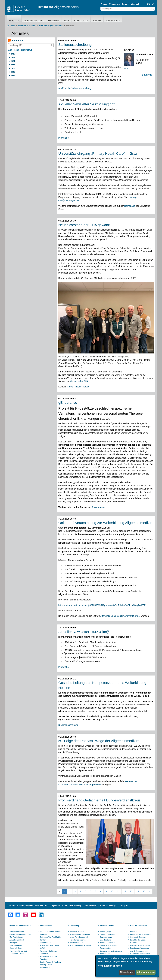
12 (125, 891)
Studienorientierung (107, 934)
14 (138, 891)
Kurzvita (148, 75)
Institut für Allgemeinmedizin (58, 7)
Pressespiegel (81, 21)
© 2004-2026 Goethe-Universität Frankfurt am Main (28, 906)
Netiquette (124, 906)
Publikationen (113, 21)
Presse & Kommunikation (20, 926)
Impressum (56, 906)
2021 (13, 72)
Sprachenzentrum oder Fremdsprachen (49, 958)
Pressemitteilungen (17, 931)
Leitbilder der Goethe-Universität (139, 941)
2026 (13, 54)
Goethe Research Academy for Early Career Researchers (50, 965)
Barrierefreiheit (90, 906)
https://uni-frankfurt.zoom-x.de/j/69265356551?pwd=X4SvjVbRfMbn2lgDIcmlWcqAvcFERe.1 (104, 605)
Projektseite (98, 507)
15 (144, 891)
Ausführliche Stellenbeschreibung (75, 88)
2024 (13, 61)
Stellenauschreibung (68, 725)
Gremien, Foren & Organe (140, 945)
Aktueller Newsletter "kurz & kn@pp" (87, 104)
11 (118, 891)
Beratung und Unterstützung (111, 951)
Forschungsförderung (78, 940)
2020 (13, 76)
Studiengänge (105, 931)
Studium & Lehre (107, 926)
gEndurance (68, 403)
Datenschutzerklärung (72, 906)
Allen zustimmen (146, 972)
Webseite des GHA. (79, 381)
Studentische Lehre (34, 21)
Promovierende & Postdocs (80, 945)
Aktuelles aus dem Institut (20, 50)
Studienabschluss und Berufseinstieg (109, 947)
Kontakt (97, 21)
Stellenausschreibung (75, 45)
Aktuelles (14, 21)
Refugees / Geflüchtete (49, 951)
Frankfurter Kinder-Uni (18, 951)
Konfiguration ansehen (110, 966)
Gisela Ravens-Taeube (78, 387)
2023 (13, 65)
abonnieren (16, 41)
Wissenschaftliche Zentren (80, 934)
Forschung (54, 21)
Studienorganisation (108, 943)
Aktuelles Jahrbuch (17, 940)
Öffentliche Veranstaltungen (20, 934)
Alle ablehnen (127, 972)
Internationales (46, 926)
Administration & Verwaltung (141, 934)
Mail (126, 69)
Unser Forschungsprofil (79, 937)
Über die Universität (138, 926)
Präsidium (134, 931)
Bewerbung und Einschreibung (106, 938)
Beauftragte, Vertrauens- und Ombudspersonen (140, 950)
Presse (104, 4)
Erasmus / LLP (45, 943)
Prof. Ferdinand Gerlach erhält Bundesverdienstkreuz (100, 800)
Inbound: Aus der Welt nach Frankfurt (50, 933)
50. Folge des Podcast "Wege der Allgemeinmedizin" (99, 741)
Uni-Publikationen (16, 937)
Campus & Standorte (138, 937)
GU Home (11, 26)
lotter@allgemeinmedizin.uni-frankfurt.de (120, 616)
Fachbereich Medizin (27, 26)
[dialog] (127, 966)
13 (131, 891)
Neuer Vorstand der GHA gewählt (84, 225)
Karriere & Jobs (16, 948)
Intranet (126, 4)
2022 (13, 68)
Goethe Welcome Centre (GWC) (49, 947)
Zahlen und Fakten (17, 954)
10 (112, 891)
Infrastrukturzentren (77, 943)
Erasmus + (44, 954)
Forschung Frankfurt (17, 945)
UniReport (13, 943)
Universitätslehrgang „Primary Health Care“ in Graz (98, 154)
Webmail (135, 4)
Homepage (130, 206)
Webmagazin (114, 4)
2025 (13, 58)
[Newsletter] (64, 138)
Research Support (77, 931)
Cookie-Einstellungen (108, 906)
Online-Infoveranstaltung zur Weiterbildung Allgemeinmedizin (105, 523)
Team (67, 21)
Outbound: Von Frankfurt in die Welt (50, 938)
